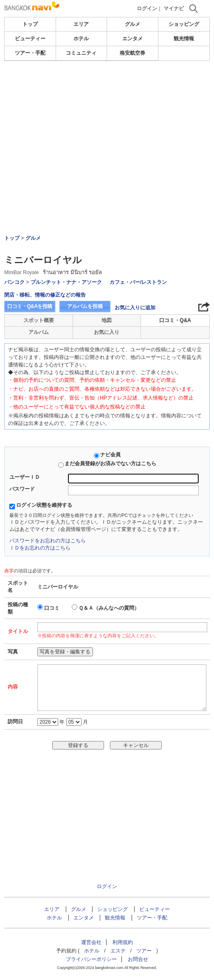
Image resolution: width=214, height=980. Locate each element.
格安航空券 (132, 53)
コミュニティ (81, 53)
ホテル (81, 39)
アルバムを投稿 (85, 306)
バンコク (14, 282)
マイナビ (174, 8)
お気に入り (107, 332)
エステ (118, 951)
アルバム (39, 332)
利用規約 (123, 942)
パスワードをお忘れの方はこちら (48, 541)
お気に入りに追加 (135, 308)
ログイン (147, 8)
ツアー (144, 951)
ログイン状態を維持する (44, 505)
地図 (107, 320)
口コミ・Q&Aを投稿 (30, 306)
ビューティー (30, 39)
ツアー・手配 (30, 53)
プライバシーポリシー (91, 959)
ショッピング (184, 24)
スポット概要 (39, 320)
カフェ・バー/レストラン (138, 282)
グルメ (132, 24)
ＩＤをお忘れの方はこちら (40, 548)
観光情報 (184, 39)
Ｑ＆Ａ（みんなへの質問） (109, 608)
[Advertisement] (107, 86)
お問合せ (138, 959)
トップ (30, 24)
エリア (81, 24)
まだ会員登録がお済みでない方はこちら (110, 464)
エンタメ (132, 39)
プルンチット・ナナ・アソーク (66, 282)
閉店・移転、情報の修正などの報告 (45, 295)
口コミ (52, 608)
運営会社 (91, 942)
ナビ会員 (110, 455)
